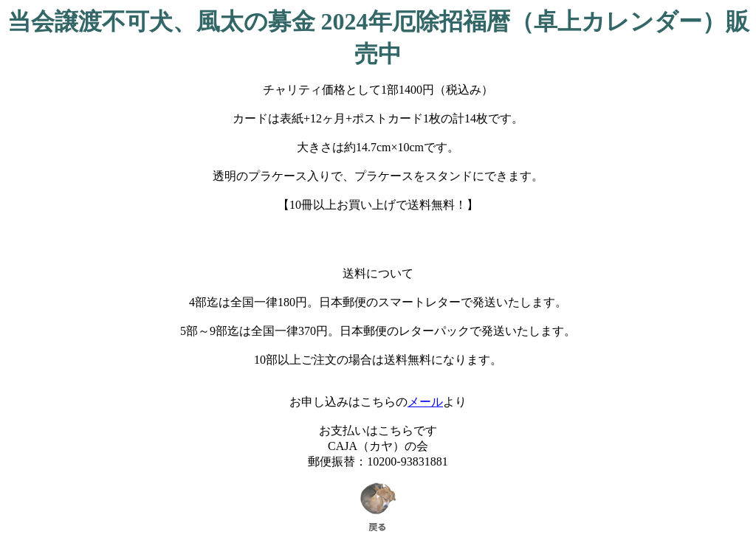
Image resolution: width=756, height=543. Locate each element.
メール (425, 402)
